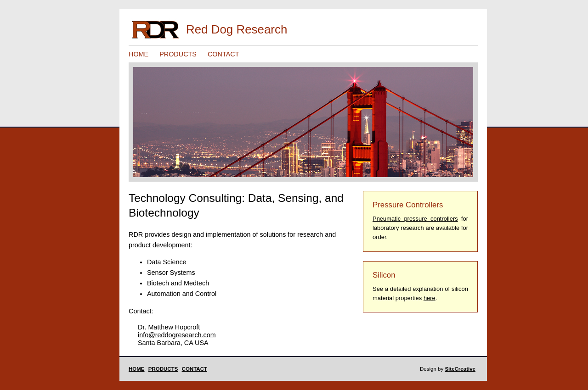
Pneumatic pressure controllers (415, 219)
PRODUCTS (178, 54)
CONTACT (223, 54)
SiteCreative (460, 369)
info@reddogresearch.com (177, 335)
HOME (139, 54)
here (430, 298)
